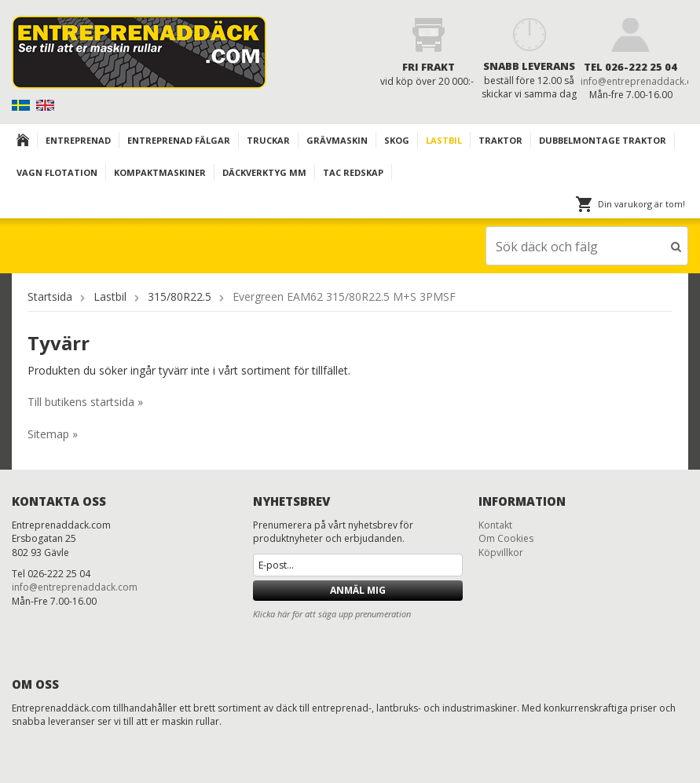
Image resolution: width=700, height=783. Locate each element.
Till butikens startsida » (85, 402)
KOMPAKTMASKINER (160, 172)
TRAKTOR (500, 140)
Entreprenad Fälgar (179, 140)
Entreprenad (78, 140)
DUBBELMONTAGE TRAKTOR (603, 140)
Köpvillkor (501, 552)
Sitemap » (53, 434)
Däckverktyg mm (264, 172)
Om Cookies (506, 538)
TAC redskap (353, 172)
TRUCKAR (268, 140)
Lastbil (444, 140)
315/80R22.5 (180, 296)
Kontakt (495, 525)
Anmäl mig (358, 590)
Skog (397, 140)
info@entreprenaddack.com (75, 587)
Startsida (50, 296)
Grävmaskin (337, 140)
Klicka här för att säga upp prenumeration (332, 614)
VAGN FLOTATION (57, 172)
